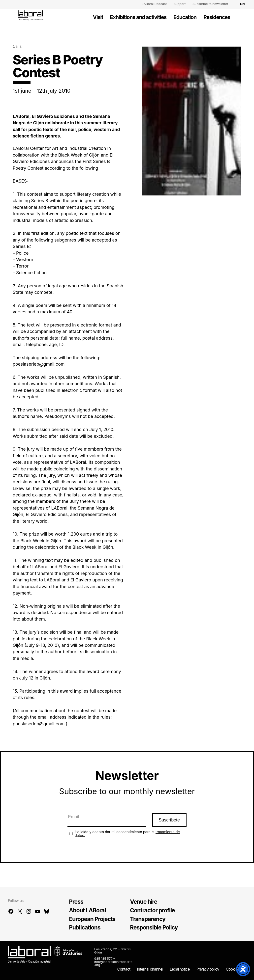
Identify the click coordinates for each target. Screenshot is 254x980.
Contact (124, 969)
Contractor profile (152, 910)
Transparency (148, 919)
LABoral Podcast (154, 4)
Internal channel (150, 969)
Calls (17, 46)
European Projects (92, 919)
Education (185, 17)
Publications (85, 927)
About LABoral (87, 910)
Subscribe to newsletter (210, 4)
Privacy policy (208, 969)
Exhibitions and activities (138, 17)
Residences (217, 17)
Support (180, 4)
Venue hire (144, 902)
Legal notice (180, 969)
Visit (98, 17)
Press (76, 902)
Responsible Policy (154, 927)
